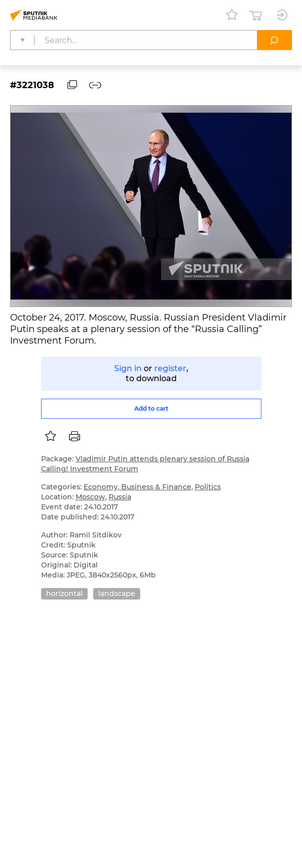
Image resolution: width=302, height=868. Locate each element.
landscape (117, 594)
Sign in (128, 368)
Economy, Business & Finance (137, 487)
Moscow (90, 497)
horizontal (64, 594)
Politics (208, 487)
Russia (120, 497)
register (170, 368)
